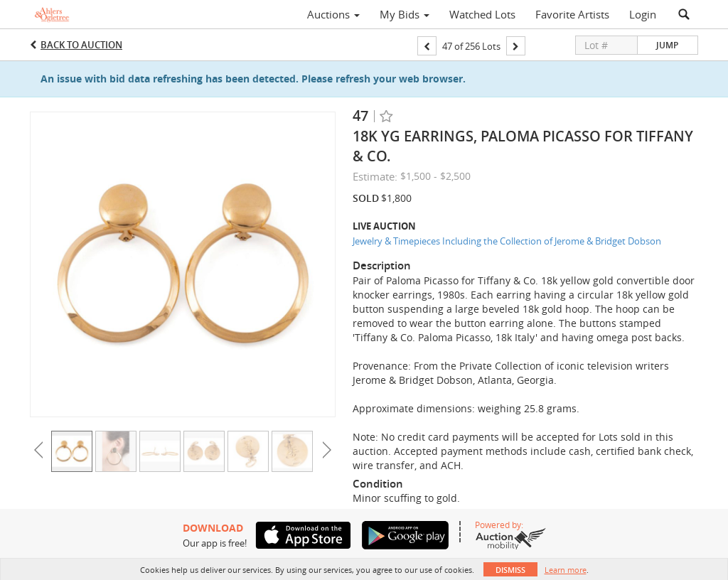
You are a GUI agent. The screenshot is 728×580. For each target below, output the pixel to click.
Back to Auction (81, 45)
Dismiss (510, 570)
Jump (667, 45)
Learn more (566, 570)
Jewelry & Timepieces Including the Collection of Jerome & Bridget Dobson (507, 241)
